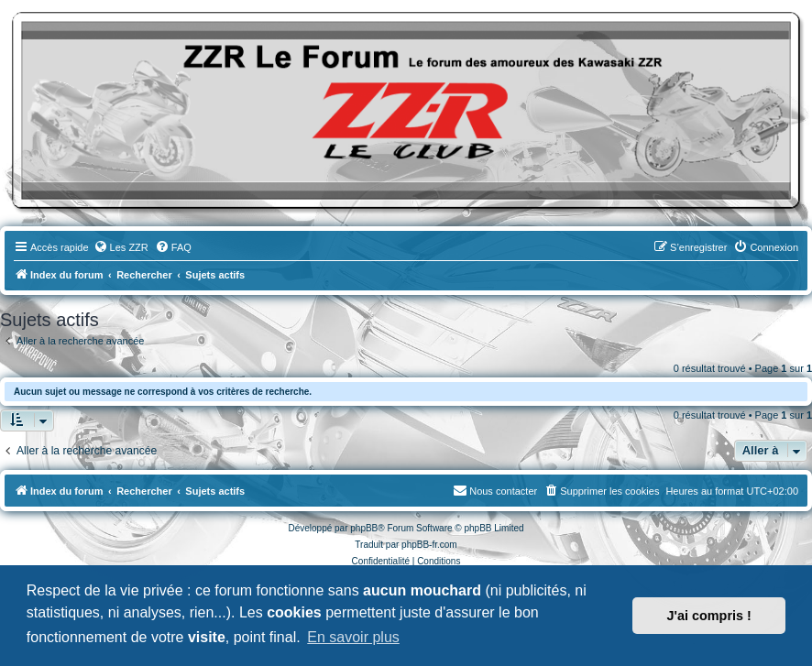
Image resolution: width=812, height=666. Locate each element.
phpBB (364, 528)
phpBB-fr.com (429, 545)
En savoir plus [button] (353, 637)
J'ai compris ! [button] (709, 616)
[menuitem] (121, 247)
